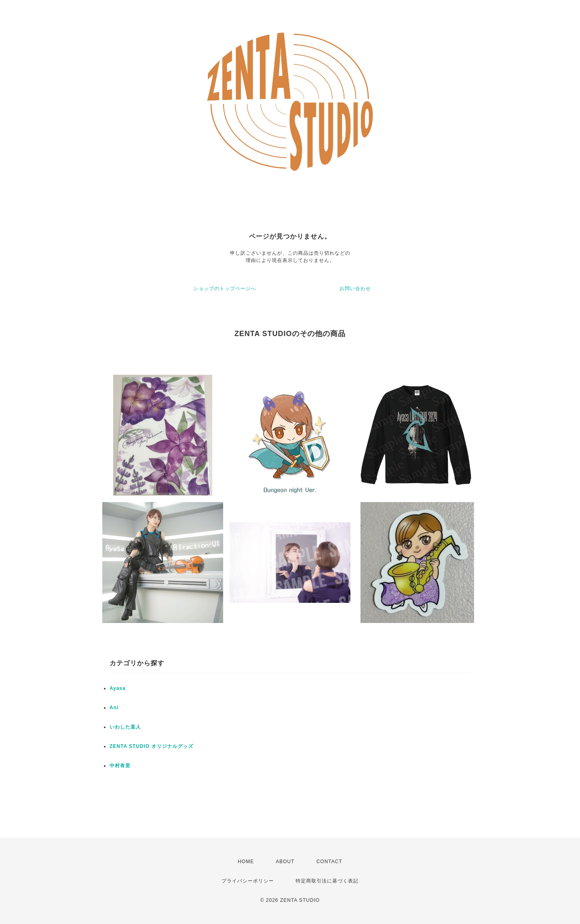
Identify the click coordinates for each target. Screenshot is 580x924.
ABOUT (285, 862)
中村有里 (120, 766)
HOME (246, 862)
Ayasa (118, 688)
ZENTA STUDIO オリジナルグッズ (151, 746)
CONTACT (329, 862)
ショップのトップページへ (225, 289)
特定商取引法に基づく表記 (327, 881)
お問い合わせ (355, 289)
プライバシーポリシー (248, 881)
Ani (114, 708)
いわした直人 (125, 727)
